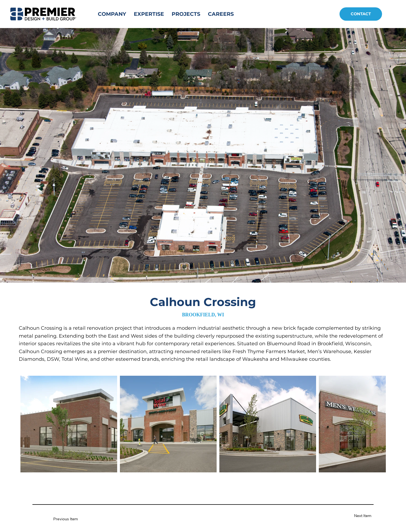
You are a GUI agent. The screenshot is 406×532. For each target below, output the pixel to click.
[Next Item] (355, 516)
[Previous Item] (69, 519)
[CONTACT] (361, 14)
